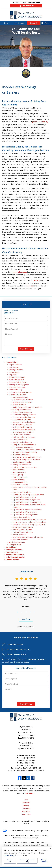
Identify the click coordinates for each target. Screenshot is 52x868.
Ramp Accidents (19, 480)
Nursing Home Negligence (19, 385)
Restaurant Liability (20, 482)
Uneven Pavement (19, 535)
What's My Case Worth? (26, 638)
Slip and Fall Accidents (17, 395)
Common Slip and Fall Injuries (24, 417)
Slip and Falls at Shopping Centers (25, 515)
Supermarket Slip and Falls (23, 527)
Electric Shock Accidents (22, 435)
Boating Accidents (16, 370)
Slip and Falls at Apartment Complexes (27, 510)
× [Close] (50, 849)
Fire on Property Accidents (23, 447)
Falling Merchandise (20, 440)
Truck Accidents (12, 552)
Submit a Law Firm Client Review (26, 627)
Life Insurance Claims (17, 377)
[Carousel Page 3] (26, 612)
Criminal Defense (12, 560)
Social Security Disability (15, 557)
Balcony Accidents (19, 405)
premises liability (40, 122)
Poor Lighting (18, 475)
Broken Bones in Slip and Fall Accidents (27, 407)
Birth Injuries (14, 367)
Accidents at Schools (20, 397)
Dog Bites (13, 375)
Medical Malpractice (17, 380)
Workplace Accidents (17, 542)
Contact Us (34, 23)
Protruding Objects (20, 477)
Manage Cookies (43, 831)
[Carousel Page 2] (22, 612)
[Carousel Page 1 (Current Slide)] (17, 612)
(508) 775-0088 (29, 735)
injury (37, 280)
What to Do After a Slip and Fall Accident (28, 537)
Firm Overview (19, 23)
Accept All (10, 861)
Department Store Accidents (23, 432)
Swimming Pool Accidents (22, 530)
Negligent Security (19, 472)
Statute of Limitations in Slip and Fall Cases (29, 525)
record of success (19, 272)
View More (26, 619)
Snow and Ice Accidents (21, 517)
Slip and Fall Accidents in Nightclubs (26, 500)
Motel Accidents (19, 470)
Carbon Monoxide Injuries (22, 412)
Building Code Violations (22, 410)
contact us (28, 286)
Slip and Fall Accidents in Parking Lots (27, 502)
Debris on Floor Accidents (22, 425)
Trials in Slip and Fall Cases (23, 532)
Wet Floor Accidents (20, 540)
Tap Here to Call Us (26, 6)
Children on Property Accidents (24, 415)
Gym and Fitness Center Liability (25, 452)
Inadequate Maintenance (22, 465)
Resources (26, 809)
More (46, 23)
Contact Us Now (26, 349)
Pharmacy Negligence (17, 387)
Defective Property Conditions (24, 430)
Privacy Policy (26, 814)
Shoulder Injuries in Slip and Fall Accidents (28, 495)
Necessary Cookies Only (27, 861)
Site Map (26, 806)
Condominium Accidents (22, 420)
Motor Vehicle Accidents (18, 382)
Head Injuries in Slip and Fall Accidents (27, 457)
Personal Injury (11, 362)
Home (6, 23)
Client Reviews (26, 572)
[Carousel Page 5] (35, 612)
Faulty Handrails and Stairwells (24, 445)
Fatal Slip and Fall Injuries (22, 442)
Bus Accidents (14, 372)
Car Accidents (11, 547)
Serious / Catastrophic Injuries (20, 392)
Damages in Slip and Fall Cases (24, 422)
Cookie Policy (30, 831)
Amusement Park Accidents (23, 400)
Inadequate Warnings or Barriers (25, 467)
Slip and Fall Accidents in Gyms (24, 497)
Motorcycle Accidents (14, 550)
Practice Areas (9, 358)
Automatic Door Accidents (22, 402)
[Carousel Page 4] (30, 612)
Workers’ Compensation (15, 555)
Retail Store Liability (20, 485)
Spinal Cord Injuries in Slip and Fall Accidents (29, 522)
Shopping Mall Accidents (22, 492)
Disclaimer (26, 803)
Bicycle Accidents (15, 365)
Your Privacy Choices (13, 831)
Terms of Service (28, 838)
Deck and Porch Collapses (22, 427)
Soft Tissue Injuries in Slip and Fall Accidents (29, 520)
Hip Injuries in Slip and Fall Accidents (26, 460)
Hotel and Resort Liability (22, 462)
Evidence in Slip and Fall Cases (24, 437)
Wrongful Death (15, 545)
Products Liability (16, 390)
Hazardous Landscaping (21, 455)
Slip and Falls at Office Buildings (25, 512)
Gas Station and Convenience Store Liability (29, 450)
